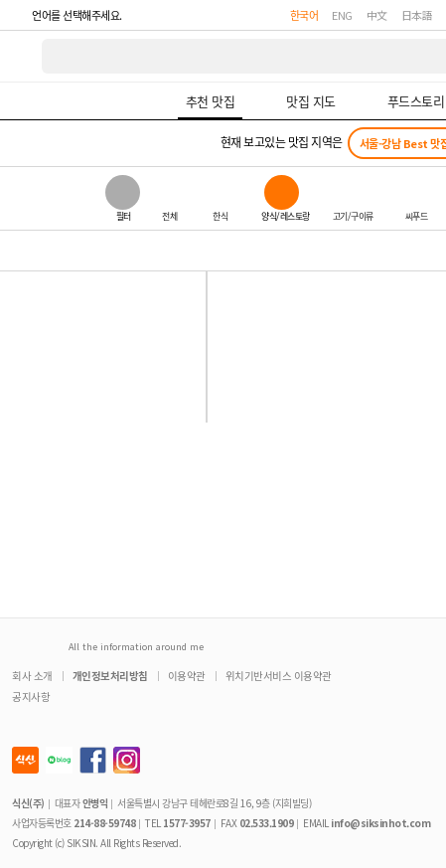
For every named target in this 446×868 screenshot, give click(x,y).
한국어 (304, 15)
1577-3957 (187, 823)
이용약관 (187, 676)
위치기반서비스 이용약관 (279, 676)
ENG (342, 15)
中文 (377, 15)
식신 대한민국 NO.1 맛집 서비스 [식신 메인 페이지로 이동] (22, 56)
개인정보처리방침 (110, 676)
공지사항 (31, 696)
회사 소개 (32, 676)
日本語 (417, 15)
